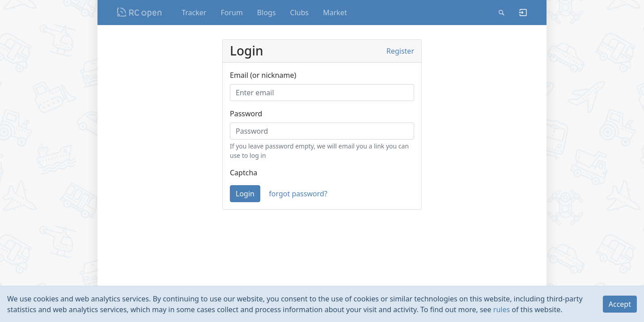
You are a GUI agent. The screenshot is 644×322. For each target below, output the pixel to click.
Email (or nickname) (263, 75)
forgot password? (298, 194)
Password (246, 114)
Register (400, 51)
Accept (620, 304)
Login (245, 194)
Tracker (194, 13)
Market (335, 13)
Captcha (244, 173)
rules (502, 309)
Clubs (300, 13)
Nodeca (140, 13)
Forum (231, 13)
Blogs (267, 13)
